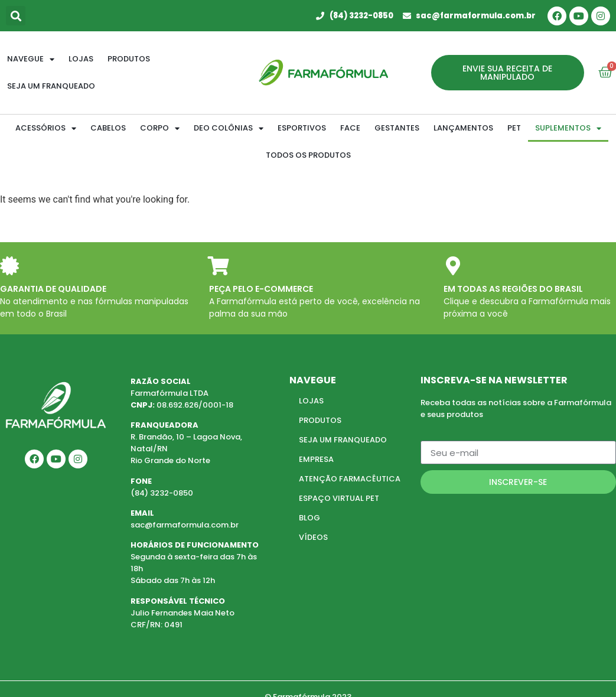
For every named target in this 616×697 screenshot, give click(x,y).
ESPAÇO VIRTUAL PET (339, 498)
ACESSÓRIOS (46, 128)
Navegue (31, 59)
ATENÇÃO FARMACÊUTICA (350, 479)
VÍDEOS (313, 537)
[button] (16, 16)
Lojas (81, 59)
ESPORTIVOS (302, 128)
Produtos (129, 59)
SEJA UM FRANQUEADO (343, 440)
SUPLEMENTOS (568, 128)
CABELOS (108, 128)
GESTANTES (397, 128)
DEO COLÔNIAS (229, 128)
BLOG (309, 518)
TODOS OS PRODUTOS (308, 155)
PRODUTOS (320, 420)
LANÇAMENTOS (463, 128)
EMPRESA (316, 459)
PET (514, 128)
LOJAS (311, 401)
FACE (350, 128)
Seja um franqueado (51, 86)
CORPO (160, 128)
